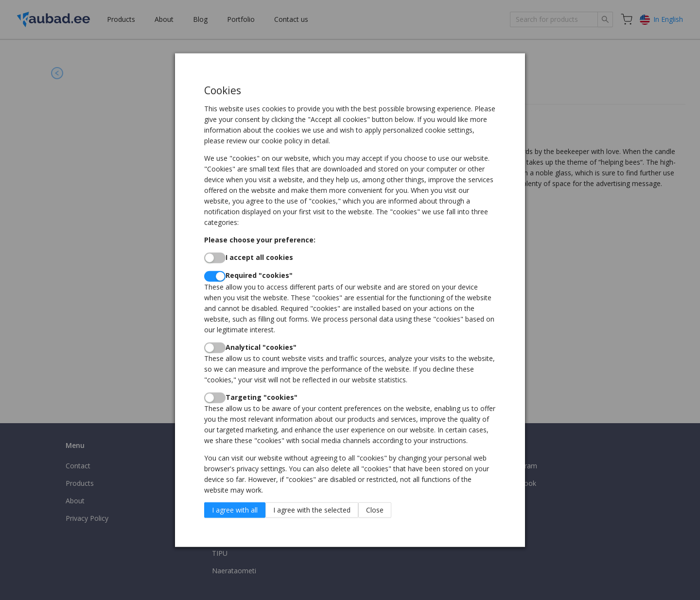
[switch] (215, 258)
